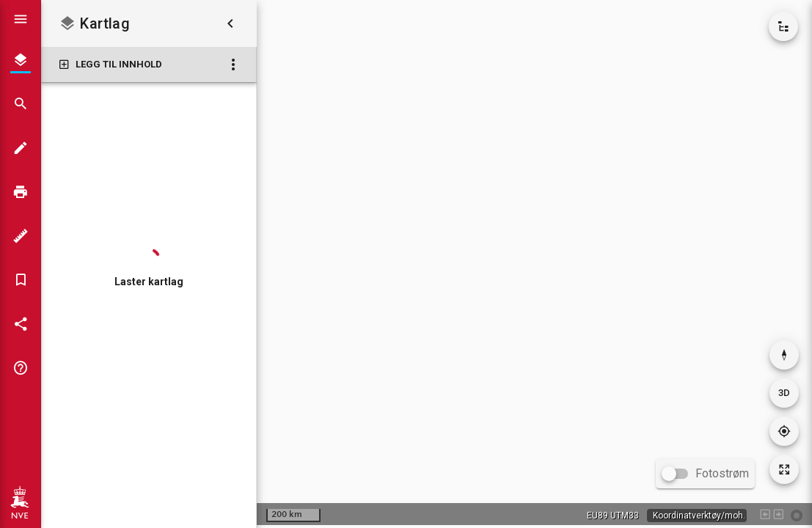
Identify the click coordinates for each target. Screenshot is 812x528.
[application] (534, 263)
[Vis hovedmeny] (21, 19)
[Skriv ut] (21, 192)
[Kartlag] (21, 60)
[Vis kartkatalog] (783, 26)
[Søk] (21, 104)
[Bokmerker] (21, 280)
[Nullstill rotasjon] (784, 355)
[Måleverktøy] (21, 236)
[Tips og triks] (21, 368)
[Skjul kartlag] (230, 23)
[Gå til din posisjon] (784, 431)
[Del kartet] (21, 324)
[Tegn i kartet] (21, 148)
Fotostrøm (722, 473)
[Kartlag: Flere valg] (233, 65)
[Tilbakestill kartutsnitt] (784, 469)
